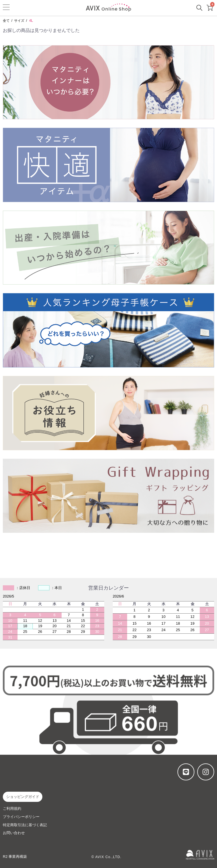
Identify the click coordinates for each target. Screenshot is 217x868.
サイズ (19, 21)
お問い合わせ (14, 833)
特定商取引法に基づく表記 (25, 825)
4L (31, 21)
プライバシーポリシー (21, 817)
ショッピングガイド (23, 797)
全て (6, 21)
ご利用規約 (12, 809)
